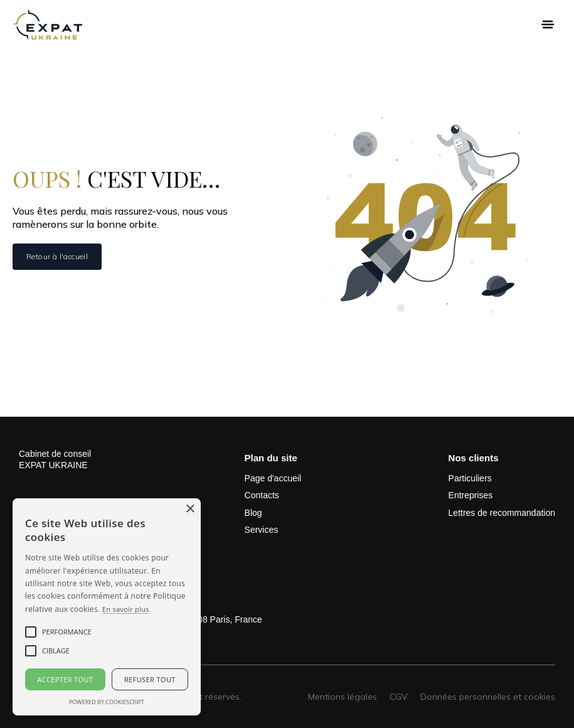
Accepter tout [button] (65, 679)
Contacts (262, 495)
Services (262, 530)
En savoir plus (126, 609)
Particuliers (470, 478)
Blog (253, 513)
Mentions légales (343, 697)
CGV (399, 697)
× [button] (190, 509)
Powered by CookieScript (107, 702)
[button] (548, 24)
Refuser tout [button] (150, 679)
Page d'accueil (273, 478)
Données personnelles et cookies (488, 697)
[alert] (107, 607)
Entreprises (471, 495)
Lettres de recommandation (502, 513)
